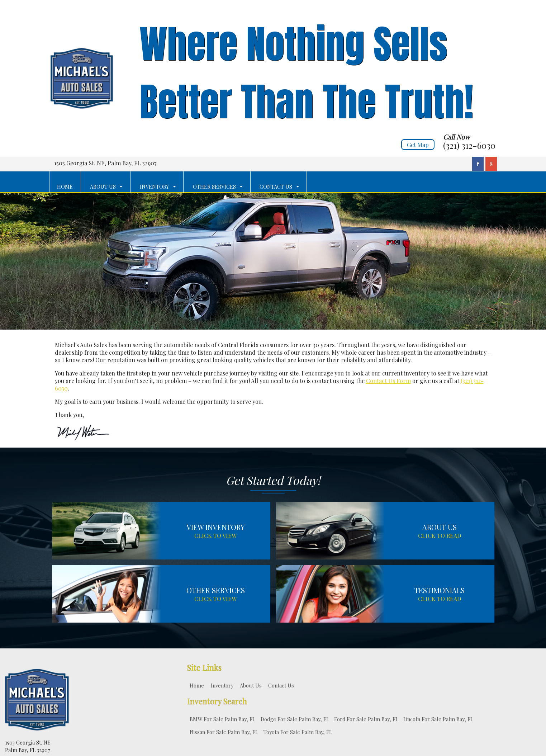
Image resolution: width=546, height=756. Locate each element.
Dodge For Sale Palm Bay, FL (295, 719)
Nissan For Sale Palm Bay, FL (224, 732)
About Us (251, 685)
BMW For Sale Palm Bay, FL (222, 719)
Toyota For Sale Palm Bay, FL (298, 732)
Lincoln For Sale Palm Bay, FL (438, 719)
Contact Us (281, 685)
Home (197, 685)
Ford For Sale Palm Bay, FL (366, 719)
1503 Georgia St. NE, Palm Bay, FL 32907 (105, 163)
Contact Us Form (388, 381)
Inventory (222, 685)
